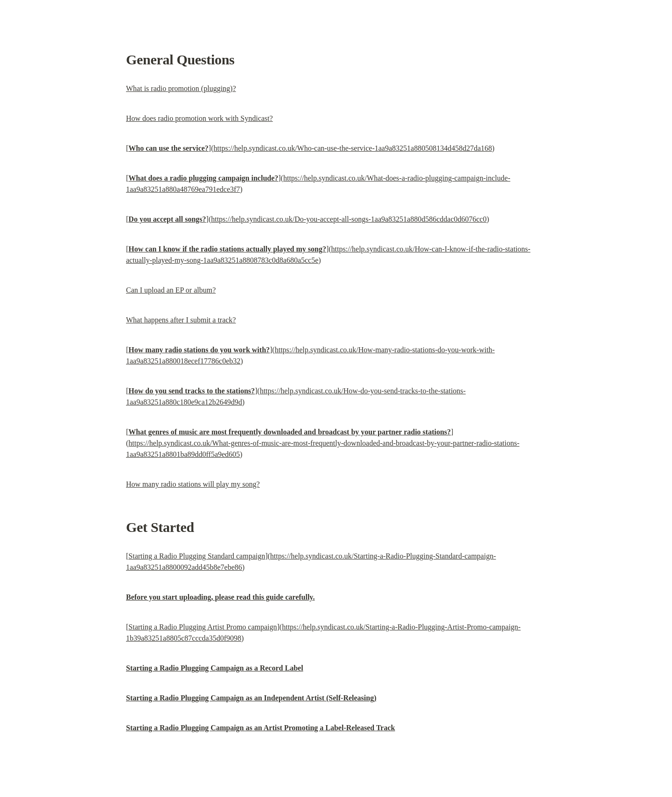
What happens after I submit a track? (181, 320)
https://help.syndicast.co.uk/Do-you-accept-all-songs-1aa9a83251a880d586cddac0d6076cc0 (349, 219)
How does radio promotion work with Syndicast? (199, 118)
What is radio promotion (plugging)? (181, 88)
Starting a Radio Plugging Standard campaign (197, 556)
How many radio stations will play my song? (193, 484)
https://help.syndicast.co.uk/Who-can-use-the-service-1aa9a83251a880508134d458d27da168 (353, 148)
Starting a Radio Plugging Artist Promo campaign (203, 627)
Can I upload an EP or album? (171, 290)
